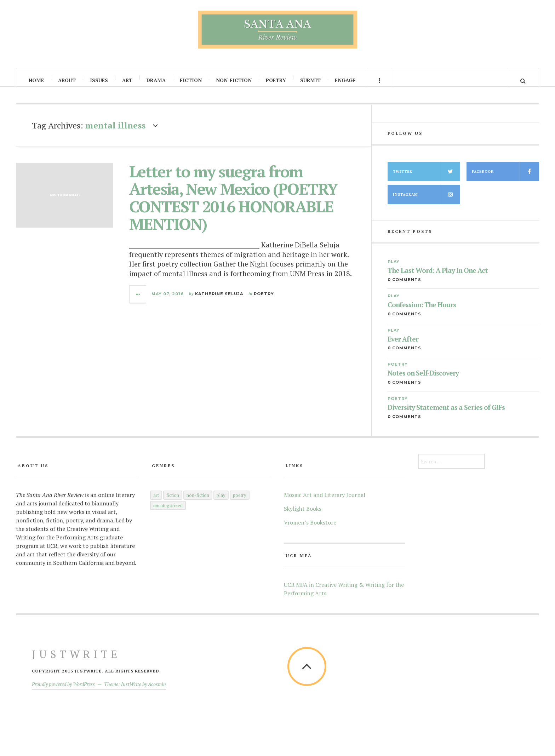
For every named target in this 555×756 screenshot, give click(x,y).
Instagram (427, 201)
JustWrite (76, 660)
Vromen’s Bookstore (310, 528)
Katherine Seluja (219, 300)
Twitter (427, 177)
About (67, 80)
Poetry (276, 80)
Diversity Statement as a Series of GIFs (446, 414)
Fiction (191, 80)
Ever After (403, 345)
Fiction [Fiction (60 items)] (173, 501)
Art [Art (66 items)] (156, 501)
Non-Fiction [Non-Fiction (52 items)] (198, 501)
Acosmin (157, 690)
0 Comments (404, 286)
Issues (99, 80)
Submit (310, 80)
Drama (156, 80)
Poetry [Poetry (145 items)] (240, 501)
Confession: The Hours (422, 311)
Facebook (505, 177)
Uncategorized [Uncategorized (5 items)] (168, 511)
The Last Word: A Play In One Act (438, 277)
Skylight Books (303, 515)
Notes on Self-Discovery (423, 380)
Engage (345, 80)
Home (36, 80)
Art (127, 80)
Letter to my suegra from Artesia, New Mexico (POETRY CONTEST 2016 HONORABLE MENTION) (233, 204)
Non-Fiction (234, 80)
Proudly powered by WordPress (63, 690)
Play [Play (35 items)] (221, 501)
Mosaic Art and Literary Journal (325, 501)
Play (394, 268)
